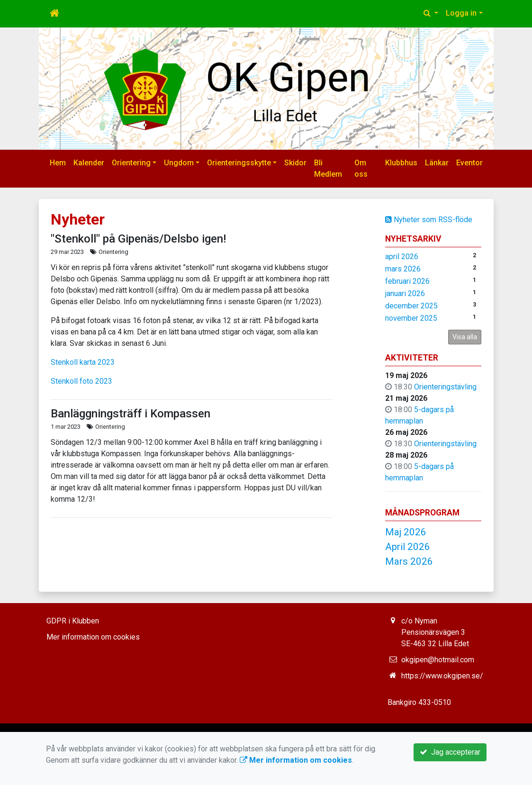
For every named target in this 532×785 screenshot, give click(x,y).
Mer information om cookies (93, 637)
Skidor (295, 163)
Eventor (469, 163)
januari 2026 (405, 293)
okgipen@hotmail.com (438, 660)
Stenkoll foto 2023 (81, 381)
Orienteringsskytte (239, 163)
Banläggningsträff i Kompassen (131, 414)
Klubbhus (401, 163)
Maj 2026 (406, 532)
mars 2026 (403, 269)
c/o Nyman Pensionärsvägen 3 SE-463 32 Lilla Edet (435, 632)
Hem (58, 163)
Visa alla (465, 337)
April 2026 (408, 547)
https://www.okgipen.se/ (442, 676)
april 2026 (402, 257)
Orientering (131, 163)
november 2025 (411, 318)
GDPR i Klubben (73, 621)
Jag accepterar (450, 752)
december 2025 (411, 306)
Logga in (461, 13)
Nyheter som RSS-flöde (429, 220)
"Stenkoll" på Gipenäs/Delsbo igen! (138, 239)
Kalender (89, 163)
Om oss (361, 168)
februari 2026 (407, 281)
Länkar (437, 163)
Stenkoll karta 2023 (83, 362)
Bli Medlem (328, 168)
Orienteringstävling (445, 387)
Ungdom (179, 163)
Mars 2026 (409, 561)
